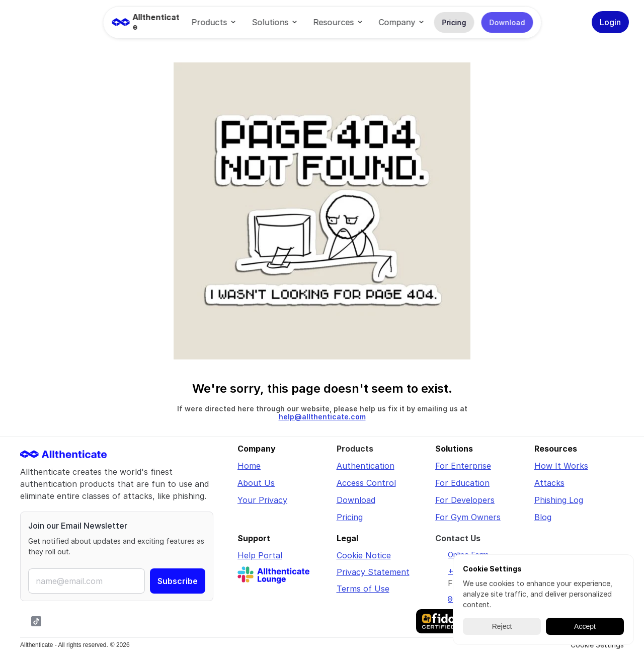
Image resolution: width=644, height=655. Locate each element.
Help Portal (260, 555)
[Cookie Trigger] (597, 645)
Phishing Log (559, 500)
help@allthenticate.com (322, 417)
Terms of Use (363, 589)
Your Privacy (262, 500)
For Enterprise (463, 466)
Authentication (366, 466)
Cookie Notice (364, 555)
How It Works (561, 466)
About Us (256, 483)
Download (356, 500)
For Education (462, 483)
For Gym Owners (468, 517)
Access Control (366, 483)
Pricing (350, 517)
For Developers (465, 500)
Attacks (549, 483)
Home (249, 466)
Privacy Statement (373, 572)
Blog (543, 517)
